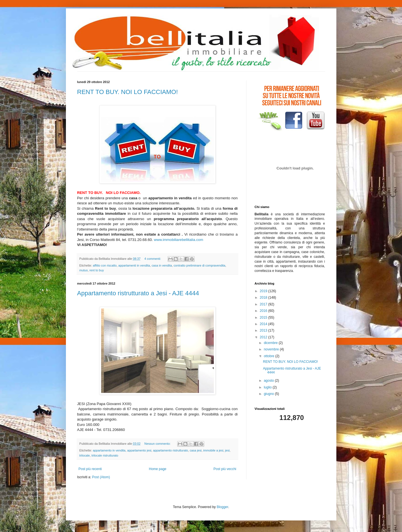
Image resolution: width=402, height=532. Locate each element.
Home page (157, 469)
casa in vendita (162, 265)
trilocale (85, 455)
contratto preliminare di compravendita (199, 265)
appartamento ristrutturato (170, 450)
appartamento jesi (139, 450)
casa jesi (196, 450)
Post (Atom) (101, 477)
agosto (269, 381)
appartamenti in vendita (134, 265)
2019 (264, 291)
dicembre (271, 343)
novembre (272, 349)
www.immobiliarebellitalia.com (178, 240)
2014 (264, 324)
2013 (264, 330)
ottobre (269, 356)
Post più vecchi (225, 469)
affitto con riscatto (105, 265)
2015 (264, 318)
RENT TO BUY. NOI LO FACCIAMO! (128, 92)
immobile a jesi (213, 450)
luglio (268, 387)
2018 (264, 298)
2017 (264, 304)
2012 (264, 337)
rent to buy (97, 270)
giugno (269, 394)
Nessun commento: (158, 444)
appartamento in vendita (109, 450)
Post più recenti (90, 469)
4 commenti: (153, 259)
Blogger (222, 507)
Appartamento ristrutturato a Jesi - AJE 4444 (138, 293)
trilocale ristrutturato (105, 455)
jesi (227, 450)
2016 (264, 311)
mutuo (84, 270)
